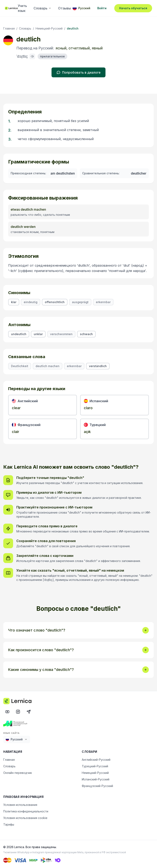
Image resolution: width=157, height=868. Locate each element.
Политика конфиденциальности (26, 811)
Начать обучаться (133, 8)
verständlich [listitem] (98, 366)
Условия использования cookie (25, 818)
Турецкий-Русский (95, 766)
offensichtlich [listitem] (55, 302)
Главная (9, 28)
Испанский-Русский (96, 779)
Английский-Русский (96, 760)
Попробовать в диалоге (78, 72)
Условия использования (20, 805)
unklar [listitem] (38, 334)
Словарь (43, 8)
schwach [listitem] (86, 334)
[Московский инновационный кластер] (78, 724)
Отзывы (64, 8)
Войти (102, 8)
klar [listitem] (14, 302)
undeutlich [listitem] (19, 334)
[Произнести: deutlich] (32, 56)
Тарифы (9, 824)
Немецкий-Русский (49, 28)
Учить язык (22, 8)
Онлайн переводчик (18, 773)
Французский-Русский (97, 786)
